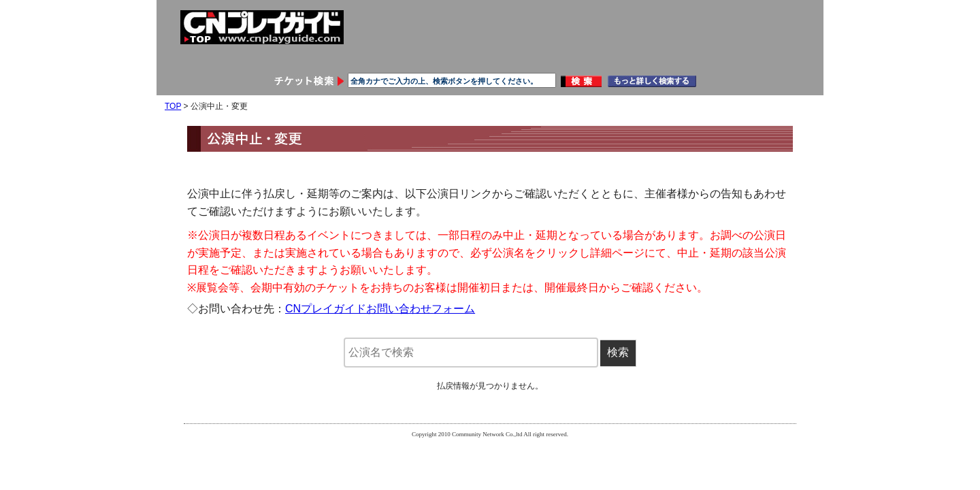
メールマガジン (747, 56)
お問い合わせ (644, 56)
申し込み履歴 (439, 56)
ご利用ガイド (542, 56)
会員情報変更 (336, 56)
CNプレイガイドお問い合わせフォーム (380, 309)
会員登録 (233, 56)
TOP (173, 106)
